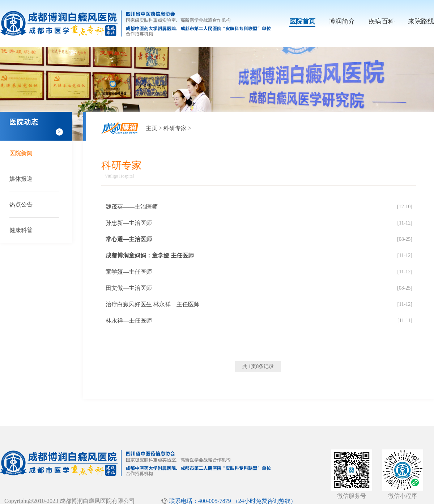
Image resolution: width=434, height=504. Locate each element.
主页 (152, 128)
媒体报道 (21, 179)
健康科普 (21, 230)
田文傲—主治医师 (129, 288)
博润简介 (342, 21)
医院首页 (302, 21)
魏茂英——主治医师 (132, 207)
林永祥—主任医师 (129, 321)
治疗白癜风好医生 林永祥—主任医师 (153, 304)
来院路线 (421, 21)
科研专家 (175, 128)
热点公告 (21, 204)
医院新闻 (21, 153)
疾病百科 (382, 21)
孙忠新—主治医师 (129, 223)
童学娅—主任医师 (129, 272)
